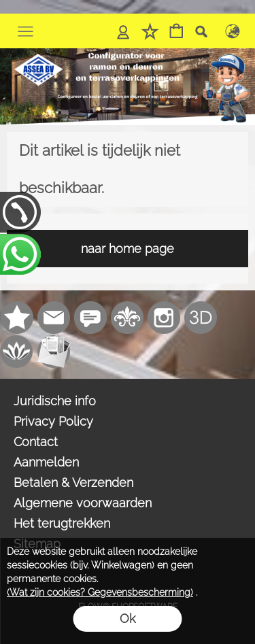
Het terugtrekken (62, 523)
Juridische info (55, 401)
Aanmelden (46, 462)
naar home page (128, 249)
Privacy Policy (53, 421)
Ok (128, 618)
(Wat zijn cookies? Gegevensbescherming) (100, 592)
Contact (36, 442)
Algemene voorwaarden (83, 503)
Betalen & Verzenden (73, 482)
